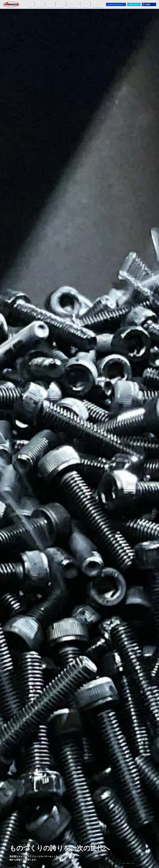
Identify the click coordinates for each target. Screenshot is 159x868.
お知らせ (86, 4)
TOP (35, 4)
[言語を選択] (149, 4)
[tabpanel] (79, 434)
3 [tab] (132, 864)
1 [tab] (124, 864)
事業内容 (53, 4)
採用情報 (98, 4)
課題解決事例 (75, 4)
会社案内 (43, 4)
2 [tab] (128, 864)
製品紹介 (63, 4)
